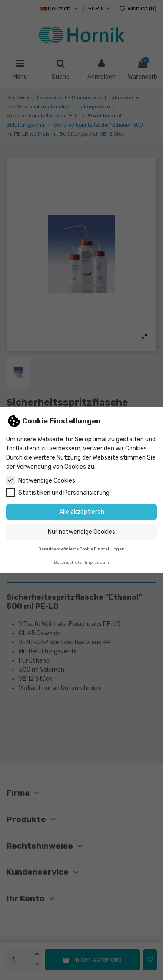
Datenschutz (68, 562)
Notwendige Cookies (41, 480)
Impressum (97, 562)
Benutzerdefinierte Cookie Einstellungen (81, 549)
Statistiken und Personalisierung (58, 493)
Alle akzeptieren (82, 512)
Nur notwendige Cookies (81, 532)
